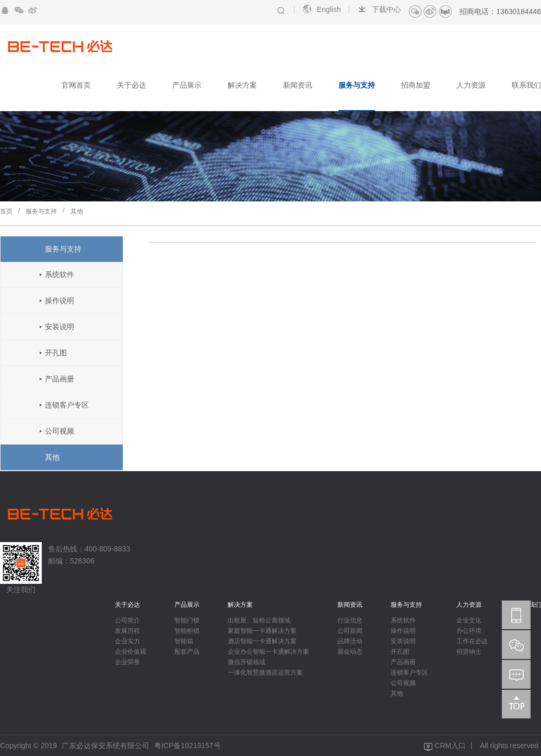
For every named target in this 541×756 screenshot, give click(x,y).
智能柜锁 (187, 631)
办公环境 (469, 631)
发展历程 (127, 631)
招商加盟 (416, 85)
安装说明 (60, 327)
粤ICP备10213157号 (187, 746)
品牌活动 (350, 641)
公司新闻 (350, 631)
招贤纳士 (469, 652)
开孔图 (56, 353)
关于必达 (132, 85)
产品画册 (60, 379)
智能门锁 (187, 620)
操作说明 (60, 301)
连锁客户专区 (67, 405)
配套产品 (187, 652)
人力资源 (471, 85)
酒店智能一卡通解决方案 (262, 641)
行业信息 (350, 620)
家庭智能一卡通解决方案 (262, 631)
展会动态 (350, 652)
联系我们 (526, 85)
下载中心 (379, 9)
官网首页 (76, 85)
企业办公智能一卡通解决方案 (268, 652)
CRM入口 (450, 746)
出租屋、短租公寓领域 (259, 620)
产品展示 (187, 85)
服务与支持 (357, 85)
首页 (6, 211)
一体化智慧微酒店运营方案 (265, 673)
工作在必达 (472, 641)
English (321, 9)
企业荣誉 (127, 662)
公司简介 (127, 620)
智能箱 (184, 641)
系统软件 (60, 274)
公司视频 (60, 431)
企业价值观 (131, 652)
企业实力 (127, 641)
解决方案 (242, 85)
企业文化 (469, 620)
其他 (77, 211)
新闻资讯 (298, 85)
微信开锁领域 (246, 662)
